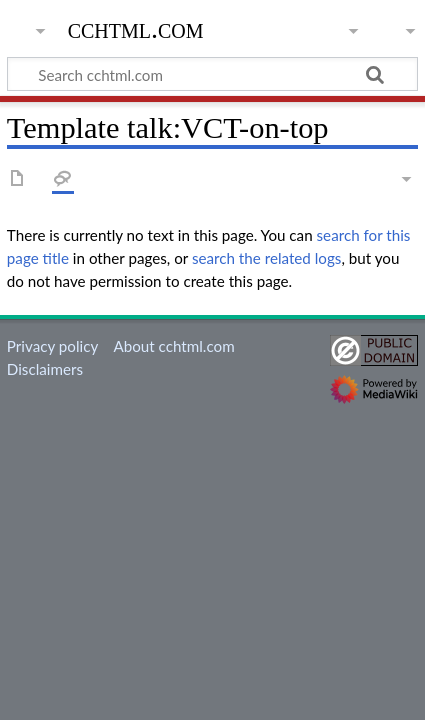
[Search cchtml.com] (212, 74)
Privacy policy (52, 346)
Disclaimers (45, 369)
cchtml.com (136, 29)
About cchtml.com (173, 346)
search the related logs (267, 258)
